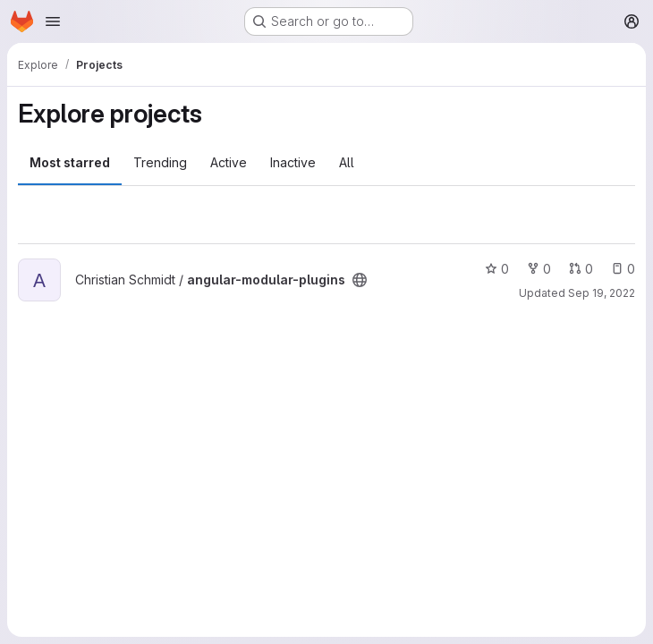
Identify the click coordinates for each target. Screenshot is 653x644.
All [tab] (347, 162)
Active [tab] (229, 162)
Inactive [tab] (293, 162)
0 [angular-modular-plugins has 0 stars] (497, 269)
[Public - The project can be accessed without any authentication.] (360, 280)
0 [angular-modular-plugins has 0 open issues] (623, 269)
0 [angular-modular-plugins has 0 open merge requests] (581, 269)
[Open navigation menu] (53, 21)
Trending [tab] (160, 162)
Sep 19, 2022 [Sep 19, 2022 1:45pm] (602, 293)
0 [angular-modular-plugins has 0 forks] (539, 269)
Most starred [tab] (70, 162)
